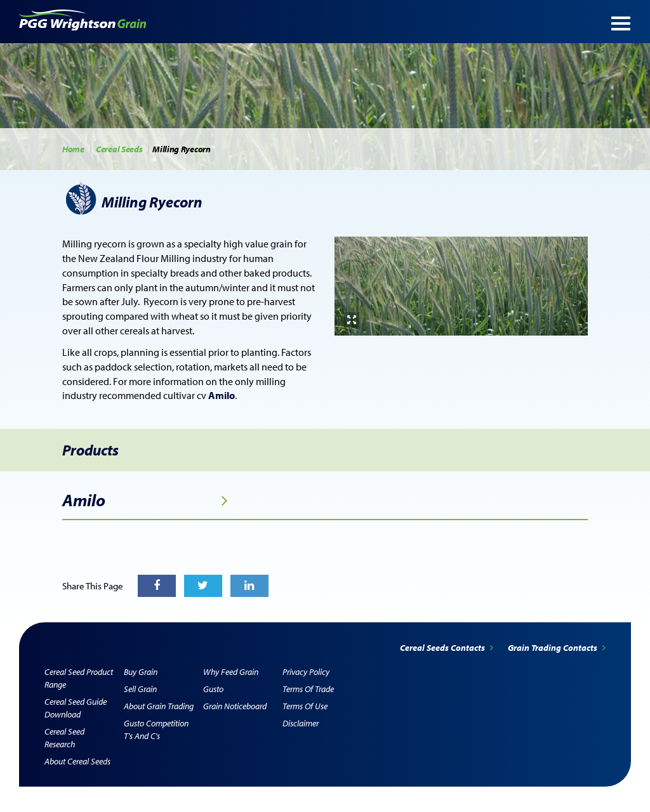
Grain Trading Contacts (557, 648)
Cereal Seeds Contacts (448, 648)
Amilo (145, 501)
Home (73, 149)
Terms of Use (305, 706)
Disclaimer (301, 723)
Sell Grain (140, 689)
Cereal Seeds (119, 149)
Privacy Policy (306, 672)
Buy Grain (141, 672)
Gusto (213, 689)
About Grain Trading (159, 706)
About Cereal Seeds (77, 761)
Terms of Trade (308, 689)
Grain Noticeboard (235, 706)
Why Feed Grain (231, 672)
